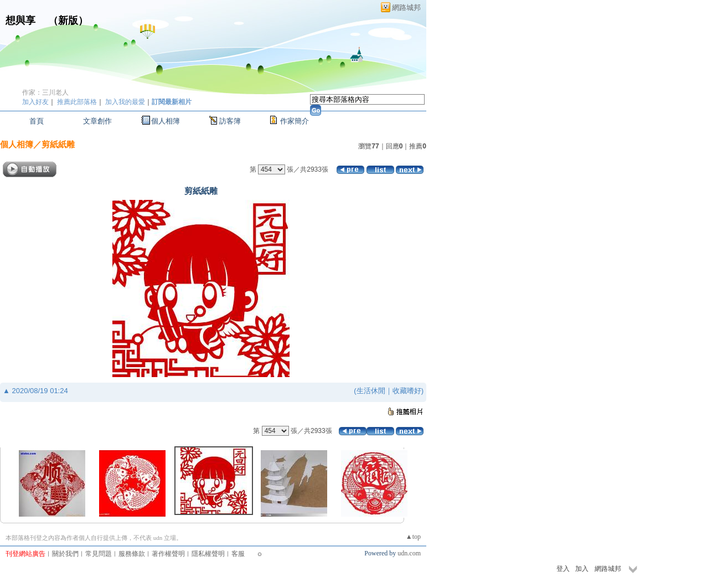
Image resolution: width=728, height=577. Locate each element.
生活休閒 (371, 391)
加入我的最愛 (125, 102)
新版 (68, 20)
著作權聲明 (168, 554)
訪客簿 (230, 121)
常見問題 (99, 554)
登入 (563, 569)
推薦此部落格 (77, 102)
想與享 (22, 20)
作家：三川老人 (45, 92)
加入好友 (35, 102)
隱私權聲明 (208, 554)
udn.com (409, 553)
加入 (582, 569)
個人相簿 (166, 121)
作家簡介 (295, 121)
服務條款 (132, 554)
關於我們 (65, 554)
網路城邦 (406, 7)
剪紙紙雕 (58, 144)
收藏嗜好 (407, 391)
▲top (413, 537)
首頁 (37, 121)
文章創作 (97, 121)
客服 (238, 554)
